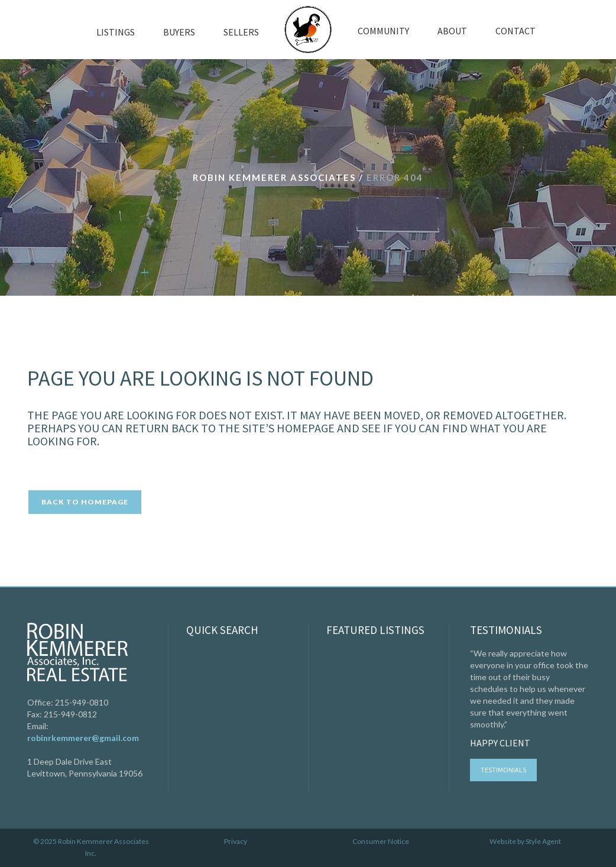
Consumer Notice (381, 841)
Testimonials (503, 770)
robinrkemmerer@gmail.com (83, 738)
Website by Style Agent (525, 841)
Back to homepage (85, 502)
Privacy (236, 841)
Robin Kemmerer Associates (274, 177)
